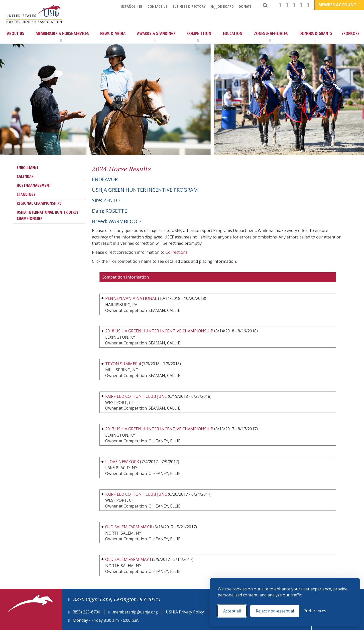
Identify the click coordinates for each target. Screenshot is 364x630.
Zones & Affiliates (271, 37)
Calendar (25, 176)
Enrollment (28, 168)
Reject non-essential (275, 611)
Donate (245, 6)
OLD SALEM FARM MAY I (128, 559)
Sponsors (350, 33)
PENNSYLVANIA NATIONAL (131, 298)
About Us (16, 37)
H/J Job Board (222, 6)
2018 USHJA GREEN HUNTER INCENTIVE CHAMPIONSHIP (159, 331)
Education (233, 37)
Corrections (177, 252)
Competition (199, 37)
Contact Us (157, 6)
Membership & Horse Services (62, 37)
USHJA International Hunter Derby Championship (48, 215)
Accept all (232, 611)
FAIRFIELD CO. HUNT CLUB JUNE (136, 396)
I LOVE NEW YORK (122, 462)
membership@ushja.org (135, 612)
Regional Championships (39, 203)
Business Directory (189, 6)
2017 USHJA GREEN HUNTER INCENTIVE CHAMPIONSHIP (159, 429)
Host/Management (34, 185)
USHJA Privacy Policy (185, 612)
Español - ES (132, 6)
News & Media (113, 37)
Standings (26, 194)
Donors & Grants (316, 37)
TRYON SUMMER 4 (123, 364)
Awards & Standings (156, 37)
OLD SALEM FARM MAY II (129, 527)
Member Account (339, 5)
